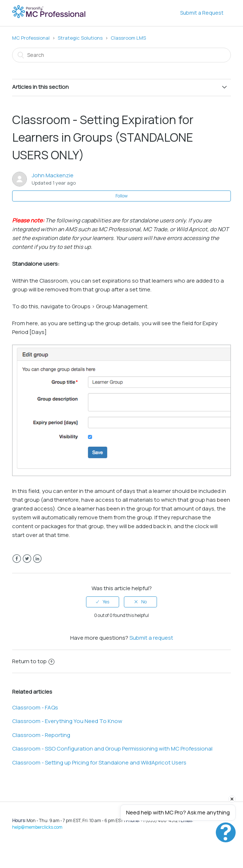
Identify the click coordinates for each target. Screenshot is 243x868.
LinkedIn (37, 559)
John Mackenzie (53, 175)
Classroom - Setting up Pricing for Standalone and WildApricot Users (99, 762)
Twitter (27, 559)
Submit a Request (202, 13)
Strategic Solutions (80, 38)
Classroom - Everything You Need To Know (67, 721)
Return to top (33, 661)
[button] (226, 832)
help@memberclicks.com (37, 827)
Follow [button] (121, 196)
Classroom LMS (128, 38)
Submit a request (151, 638)
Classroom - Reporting (41, 735)
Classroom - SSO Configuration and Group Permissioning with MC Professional (112, 749)
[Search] (121, 55)
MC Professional (31, 38)
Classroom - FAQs (35, 707)
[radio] (103, 602)
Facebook (17, 559)
